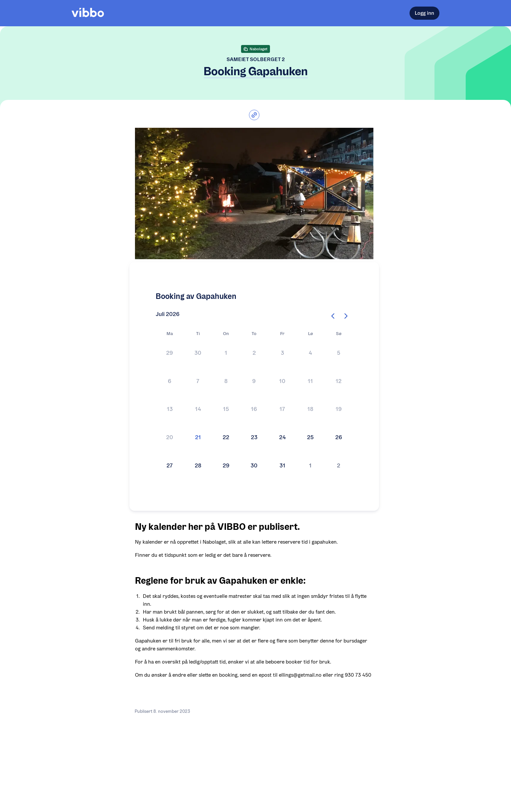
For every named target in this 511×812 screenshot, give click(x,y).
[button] (170, 353)
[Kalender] (254, 410)
